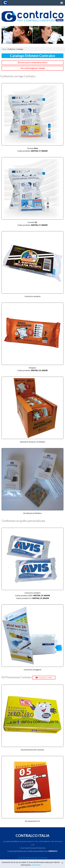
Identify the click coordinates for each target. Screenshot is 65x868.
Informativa (36, 865)
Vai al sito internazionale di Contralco (33, 858)
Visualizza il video (45, 678)
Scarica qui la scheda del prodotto (34, 62)
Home (4, 49)
